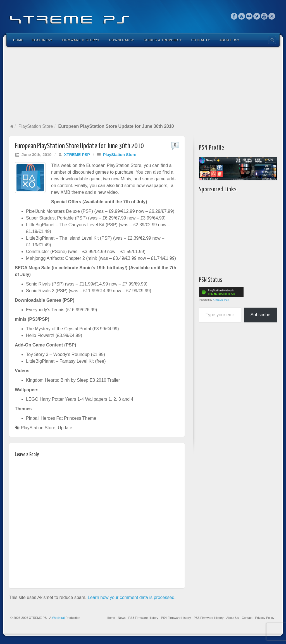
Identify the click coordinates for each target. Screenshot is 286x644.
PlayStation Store (36, 126)
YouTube (264, 16)
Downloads (121, 40)
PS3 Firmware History (143, 618)
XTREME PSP (77, 155)
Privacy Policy (265, 618)
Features (42, 40)
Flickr (249, 16)
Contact (201, 40)
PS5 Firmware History (208, 618)
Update (65, 428)
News (122, 618)
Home (18, 40)
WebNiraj (58, 618)
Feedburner (242, 16)
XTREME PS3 (221, 300)
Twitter (257, 16)
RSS (272, 16)
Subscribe (260, 315)
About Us (229, 40)
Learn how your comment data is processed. (132, 597)
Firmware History (81, 40)
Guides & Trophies (163, 40)
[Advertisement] (143, 85)
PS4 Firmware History (176, 618)
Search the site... (272, 40)
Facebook (234, 16)
